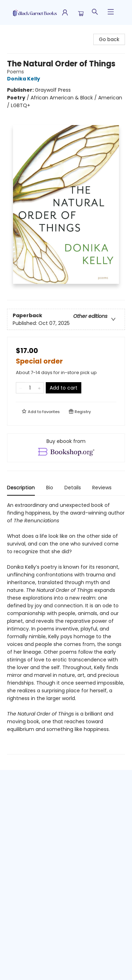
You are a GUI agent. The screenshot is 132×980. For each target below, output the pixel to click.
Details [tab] (73, 488)
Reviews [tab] (102, 488)
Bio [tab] (50, 488)
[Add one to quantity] (39, 388)
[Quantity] (30, 388)
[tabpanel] (66, 628)
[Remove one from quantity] (21, 388)
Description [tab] (21, 488)
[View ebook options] (66, 448)
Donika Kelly (25, 79)
